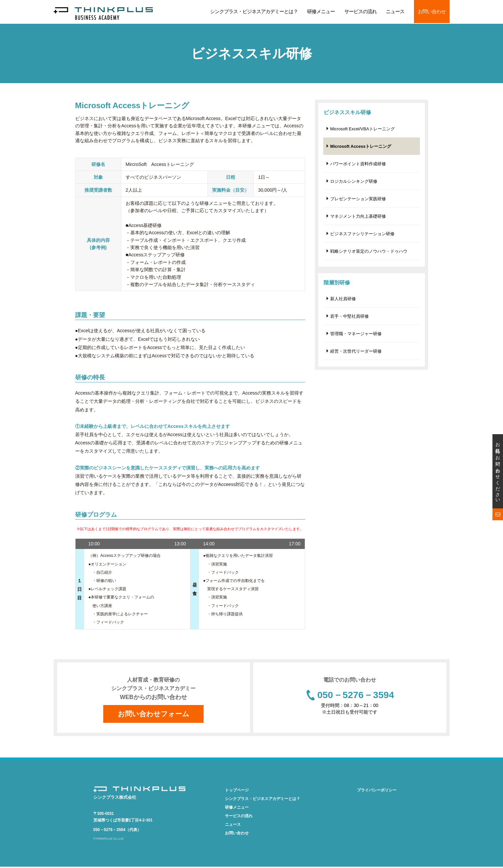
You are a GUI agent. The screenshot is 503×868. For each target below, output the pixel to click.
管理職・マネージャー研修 (356, 337)
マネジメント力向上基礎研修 (358, 218)
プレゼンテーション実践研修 (358, 200)
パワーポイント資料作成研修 (358, 164)
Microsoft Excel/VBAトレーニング (362, 129)
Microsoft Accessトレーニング (361, 147)
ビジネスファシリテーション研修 (362, 236)
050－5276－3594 (356, 696)
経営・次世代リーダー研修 (356, 355)
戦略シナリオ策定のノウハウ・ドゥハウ (369, 254)
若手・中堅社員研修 (349, 319)
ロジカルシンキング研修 (354, 182)
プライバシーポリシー (377, 791)
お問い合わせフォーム (154, 714)
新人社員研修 (343, 301)
